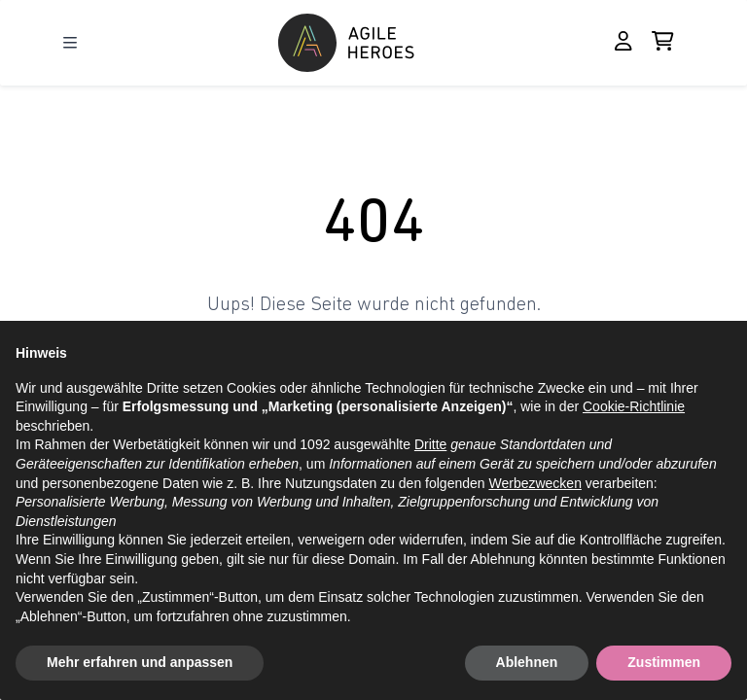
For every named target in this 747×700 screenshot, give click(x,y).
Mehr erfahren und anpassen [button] (140, 662)
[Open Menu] (70, 43)
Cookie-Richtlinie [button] (634, 406)
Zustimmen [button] (664, 662)
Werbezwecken (534, 483)
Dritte (430, 444)
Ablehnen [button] (527, 662)
